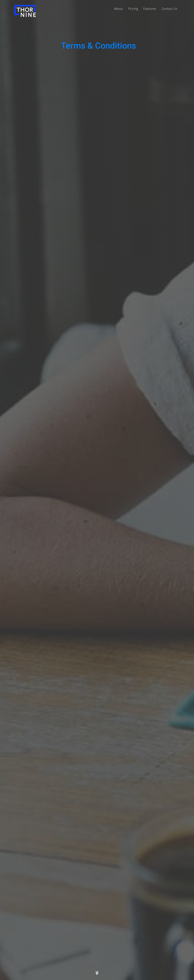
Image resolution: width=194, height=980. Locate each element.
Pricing (133, 9)
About (119, 9)
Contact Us (169, 9)
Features (150, 9)
